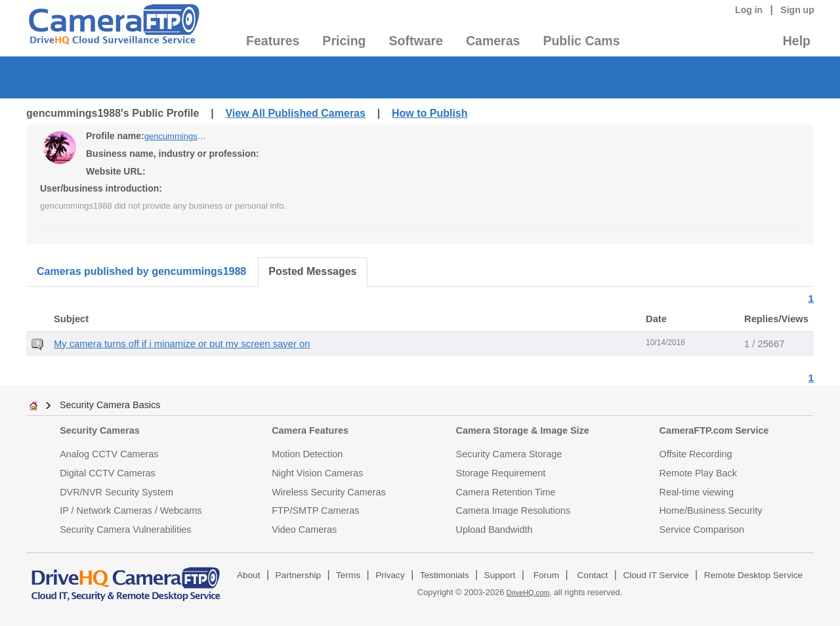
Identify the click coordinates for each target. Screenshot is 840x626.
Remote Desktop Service (753, 575)
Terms (348, 575)
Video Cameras (304, 530)
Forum (546, 575)
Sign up (797, 10)
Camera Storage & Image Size (523, 430)
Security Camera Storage (509, 454)
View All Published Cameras (295, 113)
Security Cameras (100, 430)
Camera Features (310, 430)
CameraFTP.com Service (714, 430)
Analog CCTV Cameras (109, 454)
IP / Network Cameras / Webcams (131, 511)
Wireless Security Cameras (329, 492)
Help (797, 41)
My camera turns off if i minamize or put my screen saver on (182, 344)
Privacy (390, 575)
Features (273, 41)
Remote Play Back (698, 473)
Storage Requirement (501, 473)
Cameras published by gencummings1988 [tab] (141, 271)
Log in (749, 10)
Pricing (344, 41)
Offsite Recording (696, 454)
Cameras (493, 41)
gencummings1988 (177, 136)
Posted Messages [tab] (312, 271)
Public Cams (581, 41)
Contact (593, 575)
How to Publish (430, 113)
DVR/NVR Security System (116, 492)
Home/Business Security (711, 511)
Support (500, 575)
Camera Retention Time (506, 492)
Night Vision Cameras (317, 473)
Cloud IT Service (656, 575)
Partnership (299, 575)
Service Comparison (702, 530)
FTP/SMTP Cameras (315, 511)
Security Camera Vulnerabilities (125, 530)
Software (416, 41)
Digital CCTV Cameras (108, 473)
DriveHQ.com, (529, 593)
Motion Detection (307, 454)
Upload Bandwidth (494, 530)
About (249, 575)
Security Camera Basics (110, 405)
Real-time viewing (697, 492)
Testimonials (445, 575)
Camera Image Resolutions (513, 511)
